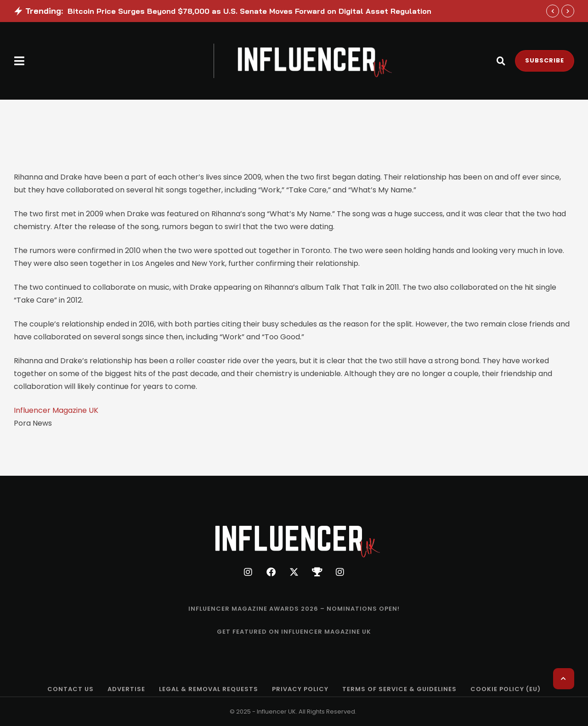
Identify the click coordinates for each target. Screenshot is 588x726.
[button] (20, 61)
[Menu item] (294, 609)
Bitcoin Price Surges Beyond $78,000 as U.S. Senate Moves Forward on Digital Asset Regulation (249, 11)
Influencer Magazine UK (56, 410)
